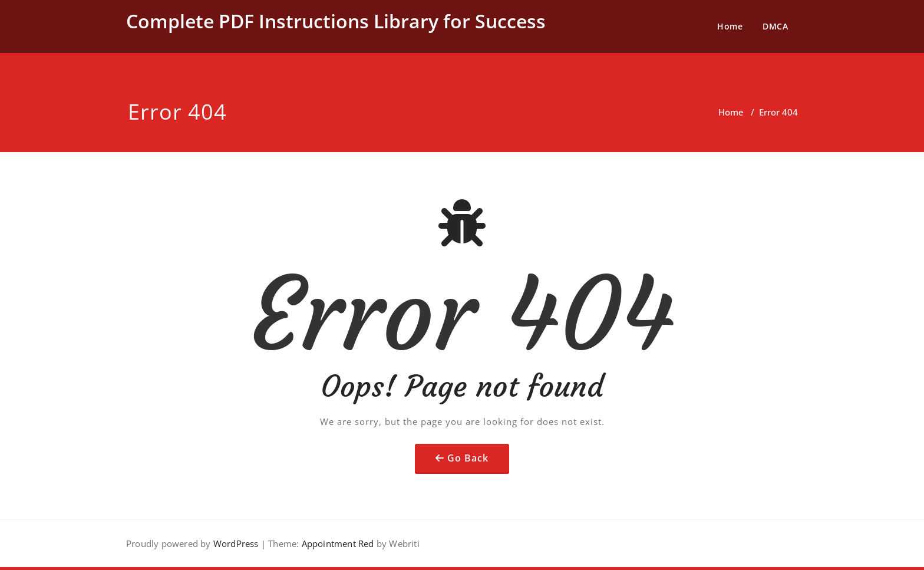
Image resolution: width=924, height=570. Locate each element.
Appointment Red (336, 543)
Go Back (468, 458)
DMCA (775, 26)
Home (730, 26)
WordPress (236, 543)
